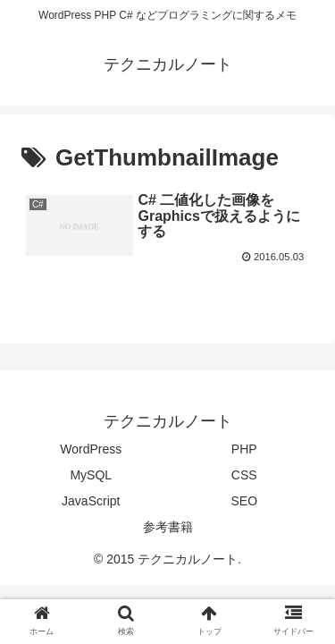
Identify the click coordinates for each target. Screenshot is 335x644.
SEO (244, 501)
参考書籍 (168, 527)
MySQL (91, 475)
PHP (244, 449)
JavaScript (91, 501)
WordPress (91, 449)
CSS (244, 475)
